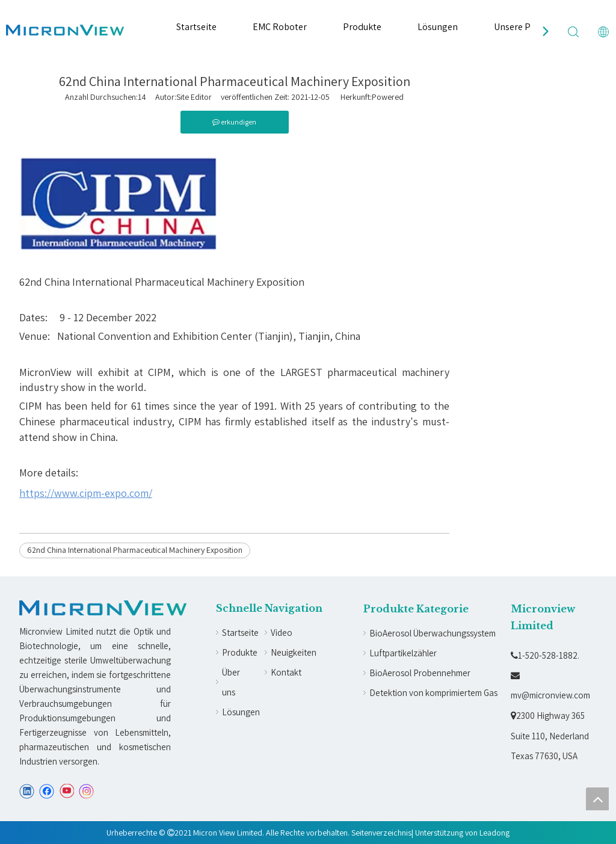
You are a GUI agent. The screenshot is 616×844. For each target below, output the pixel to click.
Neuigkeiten (294, 652)
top (597, 799)
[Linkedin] (27, 791)
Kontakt (286, 672)
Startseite (196, 27)
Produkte (362, 27)
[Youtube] (66, 791)
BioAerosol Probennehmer (420, 673)
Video (282, 633)
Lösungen (438, 27)
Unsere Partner (525, 27)
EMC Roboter (280, 27)
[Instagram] (87, 791)
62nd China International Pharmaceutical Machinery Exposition (135, 550)
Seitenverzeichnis (381, 833)
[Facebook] (47, 791)
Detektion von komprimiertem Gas (433, 693)
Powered (388, 97)
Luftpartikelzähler (403, 653)
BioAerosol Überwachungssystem (433, 633)
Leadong (494, 833)
